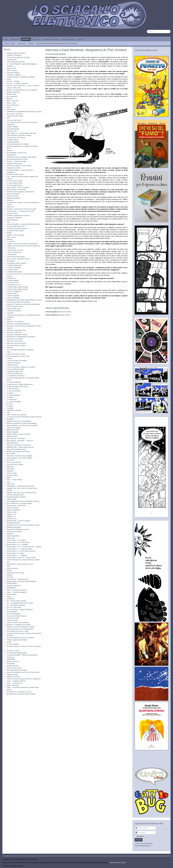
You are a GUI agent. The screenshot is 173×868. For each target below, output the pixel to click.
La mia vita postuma (14, 391)
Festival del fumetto (69, 39)
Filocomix (10, 200)
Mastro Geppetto (12, 432)
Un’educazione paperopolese (17, 653)
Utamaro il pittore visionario (16, 53)
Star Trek (10, 577)
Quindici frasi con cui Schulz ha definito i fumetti (23, 525)
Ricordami (140, 836)
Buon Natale (11, 109)
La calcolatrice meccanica (16, 376)
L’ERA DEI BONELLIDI (15, 374)
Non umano (11, 469)
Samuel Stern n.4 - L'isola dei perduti (19, 549)
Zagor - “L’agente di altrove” (16, 681)
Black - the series (13, 101)
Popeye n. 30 (11, 514)
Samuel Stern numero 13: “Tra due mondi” (21, 558)
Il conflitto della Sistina (14, 272)
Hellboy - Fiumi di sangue (15, 235)
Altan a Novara (12, 70)
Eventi (81, 39)
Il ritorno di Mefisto (13, 298)
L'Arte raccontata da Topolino (17, 361)
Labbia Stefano (65, 315)
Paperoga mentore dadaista (16, 497)
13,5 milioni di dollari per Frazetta (18, 57)
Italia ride (10, 348)
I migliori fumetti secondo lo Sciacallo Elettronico (23, 246)
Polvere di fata (12, 512)
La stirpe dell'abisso (13, 395)
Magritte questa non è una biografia (19, 421)
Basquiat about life (13, 92)
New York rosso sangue (15, 464)
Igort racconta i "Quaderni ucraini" (18, 259)
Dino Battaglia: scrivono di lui (17, 153)
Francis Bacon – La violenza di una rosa (20, 211)
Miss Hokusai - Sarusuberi (16, 438)
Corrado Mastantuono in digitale (18, 144)
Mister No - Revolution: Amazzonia (19, 445)
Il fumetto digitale (12, 280)
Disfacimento (11, 155)
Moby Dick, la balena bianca (16, 449)
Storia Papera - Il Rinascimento (17, 579)
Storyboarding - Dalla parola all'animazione (21, 581)
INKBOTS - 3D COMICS (15, 322)
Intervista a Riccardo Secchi (16, 343)
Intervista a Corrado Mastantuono (18, 324)
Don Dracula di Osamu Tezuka (17, 159)
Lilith (8, 412)
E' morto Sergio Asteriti (15, 183)
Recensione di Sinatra (14, 532)
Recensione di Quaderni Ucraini (18, 529)
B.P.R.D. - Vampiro (13, 81)
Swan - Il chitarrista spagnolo (17, 592)
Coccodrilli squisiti (13, 129)
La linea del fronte (13, 389)
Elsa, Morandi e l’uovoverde (16, 189)
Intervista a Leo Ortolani (15, 339)
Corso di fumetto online (51, 39)
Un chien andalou (13, 644)
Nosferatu (10, 471)
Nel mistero (11, 460)
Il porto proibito (12, 293)
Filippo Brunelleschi (13, 198)
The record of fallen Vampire (16, 616)
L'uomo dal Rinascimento (15, 369)
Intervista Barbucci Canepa (16, 345)
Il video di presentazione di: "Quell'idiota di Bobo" (24, 315)
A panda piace (12, 60)
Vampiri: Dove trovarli (14, 668)
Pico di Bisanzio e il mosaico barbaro (19, 503)
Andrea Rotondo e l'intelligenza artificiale (21, 77)
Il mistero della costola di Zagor (17, 287)
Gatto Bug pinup (12, 220)
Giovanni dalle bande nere (16, 226)
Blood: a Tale (11, 103)
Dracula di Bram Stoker (15, 164)
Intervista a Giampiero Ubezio (17, 335)
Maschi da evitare (13, 430)
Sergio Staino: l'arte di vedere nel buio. (20, 564)
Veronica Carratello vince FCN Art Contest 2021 (23, 672)
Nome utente (138, 827)
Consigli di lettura (13, 140)
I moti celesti (11, 248)
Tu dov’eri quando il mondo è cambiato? (20, 638)
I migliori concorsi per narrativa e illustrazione (22, 244)
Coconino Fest (12, 131)
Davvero (9, 151)
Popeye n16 (11, 516)
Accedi (139, 840)
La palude (10, 393)
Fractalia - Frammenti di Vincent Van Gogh (21, 209)
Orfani (9, 477)
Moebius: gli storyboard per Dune (18, 451)
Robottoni (10, 534)
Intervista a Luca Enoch (15, 341)
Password (138, 831)
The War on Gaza (13, 618)
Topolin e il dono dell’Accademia (18, 622)
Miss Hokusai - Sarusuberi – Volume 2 (20, 441)
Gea (8, 222)
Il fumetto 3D (11, 278)
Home (6, 39)
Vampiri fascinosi (12, 666)
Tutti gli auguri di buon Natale (17, 640)
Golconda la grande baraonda (17, 228)
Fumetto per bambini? (14, 218)
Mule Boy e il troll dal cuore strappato (19, 456)
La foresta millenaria (14, 382)
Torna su (168, 866)
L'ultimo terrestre (12, 365)
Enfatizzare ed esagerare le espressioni (20, 192)
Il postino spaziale (13, 296)
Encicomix (26, 39)
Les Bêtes (10, 408)
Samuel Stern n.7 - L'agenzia (17, 555)
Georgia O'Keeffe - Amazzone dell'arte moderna (23, 224)
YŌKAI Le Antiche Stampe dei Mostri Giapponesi (24, 679)
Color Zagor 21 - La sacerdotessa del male (21, 133)
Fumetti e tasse (12, 213)
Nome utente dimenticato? (144, 844)
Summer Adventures (14, 586)
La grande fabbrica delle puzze (17, 386)
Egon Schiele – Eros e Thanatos (18, 187)
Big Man (9, 99)
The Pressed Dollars (14, 614)
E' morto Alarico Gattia (14, 181)
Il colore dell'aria (12, 270)
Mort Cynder (11, 454)
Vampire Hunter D (13, 661)
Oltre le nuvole (12, 473)
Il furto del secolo (12, 283)
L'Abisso (10, 358)
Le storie (10, 404)
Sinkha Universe (12, 568)
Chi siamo (36, 39)
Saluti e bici (11, 538)
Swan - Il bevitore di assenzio (17, 590)
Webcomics (15, 39)
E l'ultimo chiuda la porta (15, 174)
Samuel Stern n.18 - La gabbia (17, 545)
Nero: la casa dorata (14, 462)
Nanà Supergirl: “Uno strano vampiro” (20, 458)
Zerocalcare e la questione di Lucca (19, 692)
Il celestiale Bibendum (14, 265)
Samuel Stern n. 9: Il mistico (16, 540)
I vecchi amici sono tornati (16, 257)
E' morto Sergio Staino (14, 185)
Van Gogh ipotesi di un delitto (17, 670)
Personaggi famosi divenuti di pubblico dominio (23, 501)
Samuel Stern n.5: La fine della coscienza (21, 551)
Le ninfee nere (12, 399)
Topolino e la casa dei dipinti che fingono (21, 627)
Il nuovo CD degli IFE (14, 291)
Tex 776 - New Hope (14, 607)
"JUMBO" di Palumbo (14, 55)
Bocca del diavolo (13, 105)
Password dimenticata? (143, 846)
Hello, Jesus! (11, 237)
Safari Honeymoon (13, 536)
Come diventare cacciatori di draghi (19, 135)
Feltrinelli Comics (13, 196)
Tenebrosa (10, 599)
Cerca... (147, 30)
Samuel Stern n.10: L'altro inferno (18, 542)
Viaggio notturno (12, 674)
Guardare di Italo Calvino (15, 231)
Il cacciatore (11, 261)
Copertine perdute (13, 142)
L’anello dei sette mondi (15, 371)
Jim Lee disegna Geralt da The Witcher (20, 350)
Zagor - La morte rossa (15, 683)
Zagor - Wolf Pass (13, 685)
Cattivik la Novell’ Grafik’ (15, 116)
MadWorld (10, 419)
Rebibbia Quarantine (14, 527)
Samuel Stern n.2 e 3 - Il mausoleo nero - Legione (24, 547)
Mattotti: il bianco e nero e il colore (18, 434)
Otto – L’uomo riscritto (14, 480)
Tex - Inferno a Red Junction (16, 601)
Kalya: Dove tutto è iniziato (16, 354)
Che (8, 118)
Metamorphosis (12, 436)
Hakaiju (9, 233)
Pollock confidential (13, 510)
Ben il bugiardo (12, 96)
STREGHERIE (12, 583)
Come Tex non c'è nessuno (16, 138)
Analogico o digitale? (14, 75)
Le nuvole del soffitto (14, 402)
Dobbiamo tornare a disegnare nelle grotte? (22, 157)
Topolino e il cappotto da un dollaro (19, 625)
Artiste (9, 79)
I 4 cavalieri (11, 241)
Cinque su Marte (12, 127)
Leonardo (10, 406)
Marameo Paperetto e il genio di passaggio (21, 423)
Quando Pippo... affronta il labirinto (19, 521)
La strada (10, 397)
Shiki (8, 566)
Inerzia (9, 319)
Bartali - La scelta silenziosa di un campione (22, 90)
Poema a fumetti (12, 508)
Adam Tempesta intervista (16, 62)
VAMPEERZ (11, 659)
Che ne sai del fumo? (14, 120)
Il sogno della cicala (13, 309)
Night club (10, 467)
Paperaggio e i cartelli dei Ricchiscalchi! (20, 486)
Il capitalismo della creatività (16, 263)
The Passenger (12, 612)
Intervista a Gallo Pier (14, 332)
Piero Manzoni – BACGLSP (16, 506)
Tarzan (9, 596)
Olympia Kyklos (12, 475)
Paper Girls (11, 484)
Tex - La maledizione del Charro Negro (20, 603)
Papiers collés (11, 499)
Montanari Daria (66, 312)
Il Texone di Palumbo (14, 311)
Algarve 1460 (11, 68)
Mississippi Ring (12, 443)
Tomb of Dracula (12, 620)
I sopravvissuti (12, 254)
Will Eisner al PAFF (13, 677)
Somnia (9, 571)
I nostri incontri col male (15, 250)
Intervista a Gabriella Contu (16, 330)
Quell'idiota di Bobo (13, 523)
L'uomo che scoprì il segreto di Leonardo (21, 367)
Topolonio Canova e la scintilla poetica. (20, 629)
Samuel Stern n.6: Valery (15, 553)
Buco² (9, 107)
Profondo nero (12, 519)
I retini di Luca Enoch (14, 252)
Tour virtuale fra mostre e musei (18, 631)
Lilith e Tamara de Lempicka (16, 415)
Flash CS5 (10, 207)
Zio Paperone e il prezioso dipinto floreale (21, 694)
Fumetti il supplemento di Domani (18, 215)
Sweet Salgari (11, 594)
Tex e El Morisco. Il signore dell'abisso (20, 609)
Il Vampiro (10, 313)
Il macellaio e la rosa (14, 285)
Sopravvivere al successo (15, 573)
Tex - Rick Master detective (16, 605)
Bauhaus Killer (12, 94)
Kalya (9, 352)
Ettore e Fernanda (13, 194)
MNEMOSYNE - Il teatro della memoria (20, 447)
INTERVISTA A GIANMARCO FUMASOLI (21, 337)
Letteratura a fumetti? (14, 410)
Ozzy (8, 482)
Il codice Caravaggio (14, 267)
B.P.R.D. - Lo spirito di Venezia (17, 83)
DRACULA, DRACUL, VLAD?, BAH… (20, 166)
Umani (9, 642)
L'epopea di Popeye (14, 363)
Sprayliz (9, 575)
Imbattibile (10, 317)
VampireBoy (11, 664)
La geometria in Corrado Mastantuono (20, 384)
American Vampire (13, 73)
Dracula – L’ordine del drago (16, 161)
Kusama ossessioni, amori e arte (18, 356)
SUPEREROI (11, 588)
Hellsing (9, 239)
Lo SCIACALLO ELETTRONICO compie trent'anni (24, 417)
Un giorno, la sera (13, 651)
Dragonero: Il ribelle (13, 168)
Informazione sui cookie (118, 863)
